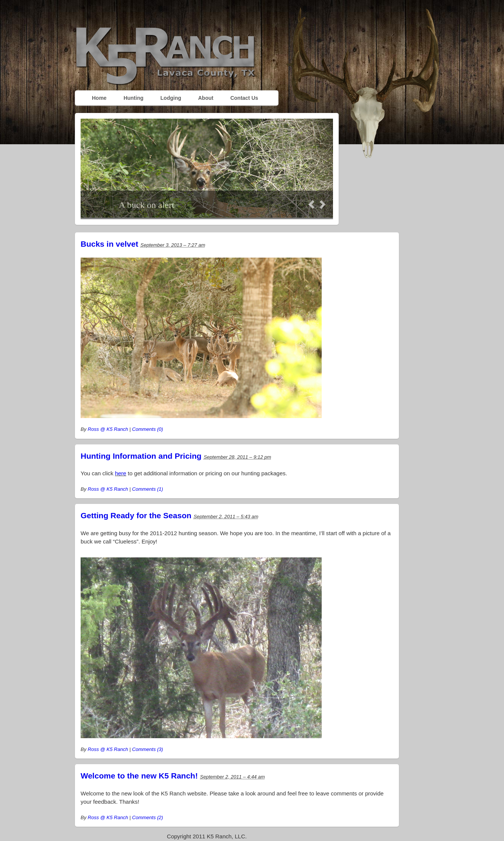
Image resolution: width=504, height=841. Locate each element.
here (121, 473)
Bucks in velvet (109, 244)
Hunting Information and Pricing (141, 456)
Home (99, 98)
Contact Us (244, 98)
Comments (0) (148, 429)
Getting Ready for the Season (136, 515)
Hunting (134, 98)
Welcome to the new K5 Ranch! (139, 776)
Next (323, 204)
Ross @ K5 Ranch (108, 429)
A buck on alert (146, 205)
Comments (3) (148, 749)
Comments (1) (148, 489)
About (206, 98)
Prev (311, 204)
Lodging (171, 98)
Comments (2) (148, 817)
